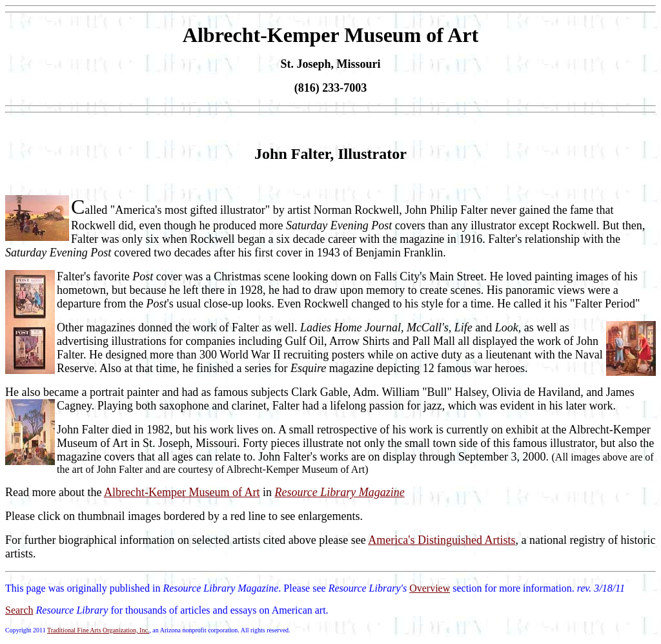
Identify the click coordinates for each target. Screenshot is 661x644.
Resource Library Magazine (339, 492)
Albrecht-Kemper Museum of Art (182, 492)
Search (19, 610)
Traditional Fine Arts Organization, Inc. (98, 630)
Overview (430, 588)
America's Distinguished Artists (442, 540)
